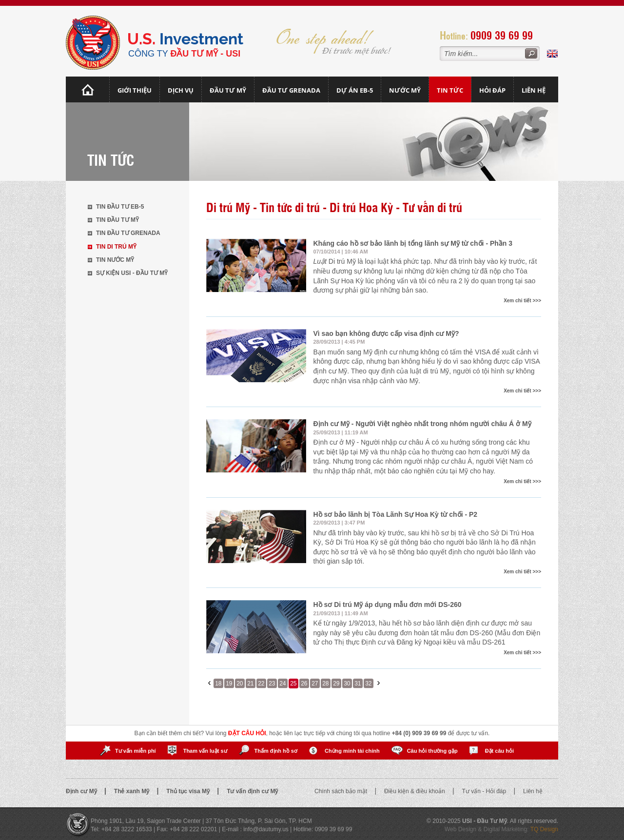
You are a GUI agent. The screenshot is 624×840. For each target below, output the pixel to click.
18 (218, 684)
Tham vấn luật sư (205, 751)
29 (336, 684)
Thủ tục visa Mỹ (189, 791)
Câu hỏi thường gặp (432, 751)
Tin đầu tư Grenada (128, 233)
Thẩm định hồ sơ (276, 751)
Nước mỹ (405, 90)
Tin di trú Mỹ (116, 247)
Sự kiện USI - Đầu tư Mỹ (132, 273)
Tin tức (450, 90)
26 (304, 684)
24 (283, 684)
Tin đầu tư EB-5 (120, 207)
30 (347, 684)
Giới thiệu (135, 90)
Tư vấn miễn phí (136, 751)
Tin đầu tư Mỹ (117, 220)
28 (325, 684)
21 (250, 684)
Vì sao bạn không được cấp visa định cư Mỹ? (386, 333)
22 (261, 684)
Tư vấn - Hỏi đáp (485, 791)
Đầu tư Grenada (291, 90)
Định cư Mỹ (82, 791)
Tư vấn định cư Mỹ (252, 791)
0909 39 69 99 (502, 35)
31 (358, 684)
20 (240, 684)
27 (315, 684)
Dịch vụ (181, 90)
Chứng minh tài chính (352, 751)
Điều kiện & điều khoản (415, 791)
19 (229, 684)
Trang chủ (88, 89)
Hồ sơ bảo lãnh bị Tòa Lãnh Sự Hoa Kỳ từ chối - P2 (396, 514)
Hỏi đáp (492, 90)
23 (272, 684)
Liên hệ (534, 90)
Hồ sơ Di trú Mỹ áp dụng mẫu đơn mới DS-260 (388, 605)
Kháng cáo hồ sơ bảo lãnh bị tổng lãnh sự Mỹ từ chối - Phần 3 (413, 243)
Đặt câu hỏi (499, 751)
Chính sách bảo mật (341, 791)
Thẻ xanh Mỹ (133, 791)
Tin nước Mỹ (115, 260)
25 (293, 684)
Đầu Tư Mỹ (228, 90)
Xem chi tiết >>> (522, 301)
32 (368, 684)
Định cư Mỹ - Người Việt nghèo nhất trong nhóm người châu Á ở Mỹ (422, 424)
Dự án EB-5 (355, 90)
